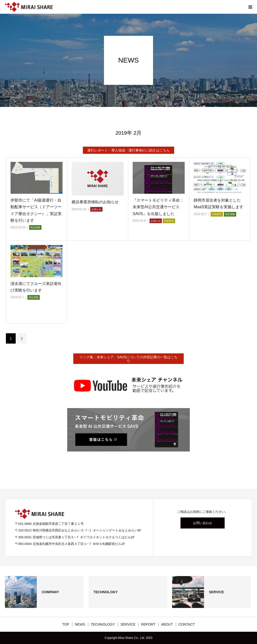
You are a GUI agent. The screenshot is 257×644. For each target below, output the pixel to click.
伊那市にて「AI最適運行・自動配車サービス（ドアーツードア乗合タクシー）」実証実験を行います (36, 210)
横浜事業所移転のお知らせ (95, 202)
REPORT (148, 624)
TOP (66, 624)
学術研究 (169, 221)
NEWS (80, 624)
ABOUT (167, 624)
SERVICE (128, 624)
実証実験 (35, 227)
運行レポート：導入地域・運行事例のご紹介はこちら (128, 150)
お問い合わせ (203, 523)
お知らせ (96, 209)
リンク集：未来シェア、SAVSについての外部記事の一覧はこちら (128, 359)
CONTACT (187, 624)
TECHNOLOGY (103, 624)
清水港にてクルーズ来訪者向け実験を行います (36, 287)
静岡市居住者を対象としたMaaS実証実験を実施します (218, 204)
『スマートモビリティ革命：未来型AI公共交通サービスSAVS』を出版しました (158, 207)
